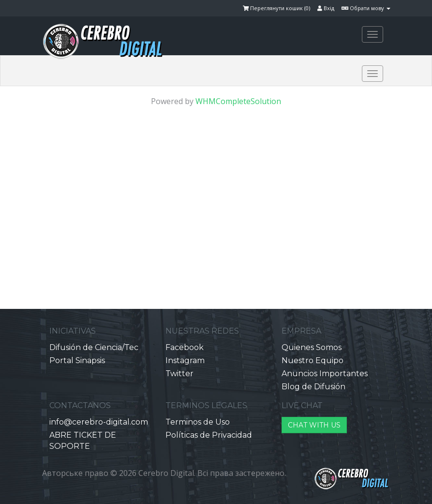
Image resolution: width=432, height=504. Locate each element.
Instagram (185, 360)
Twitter (179, 374)
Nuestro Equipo (313, 360)
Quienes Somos (312, 347)
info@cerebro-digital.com (99, 422)
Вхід (326, 8)
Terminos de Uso (198, 422)
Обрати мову (366, 8)
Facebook (185, 347)
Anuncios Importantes (325, 374)
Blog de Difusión (313, 387)
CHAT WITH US (314, 425)
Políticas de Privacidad (209, 435)
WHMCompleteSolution (238, 101)
